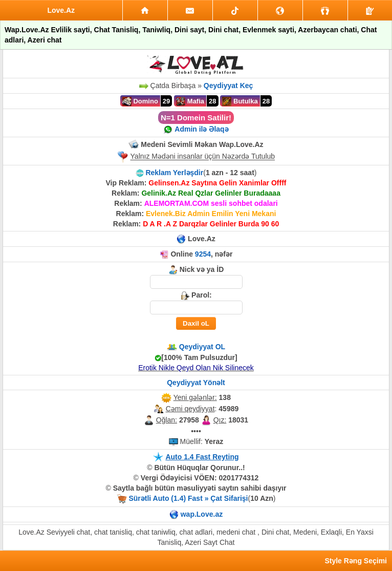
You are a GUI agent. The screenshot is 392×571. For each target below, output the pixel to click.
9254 (203, 254)
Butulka (240, 101)
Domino (140, 101)
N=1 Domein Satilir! (196, 118)
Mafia (190, 101)
